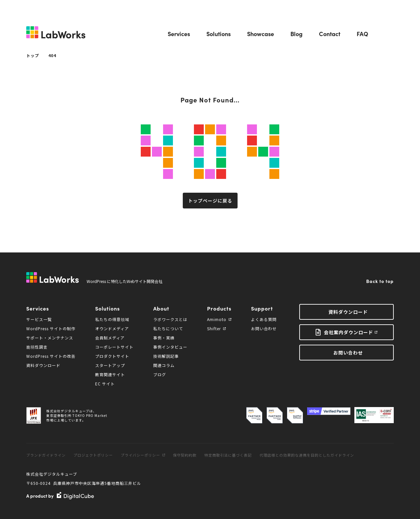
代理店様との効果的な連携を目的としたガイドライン (307, 455)
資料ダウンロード (43, 365)
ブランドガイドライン (46, 455)
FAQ (362, 34)
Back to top (380, 281)
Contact (330, 34)
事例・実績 (164, 338)
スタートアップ (110, 365)
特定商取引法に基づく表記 (228, 455)
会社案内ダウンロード (348, 332)
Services (179, 34)
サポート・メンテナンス (50, 338)
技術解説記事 (166, 356)
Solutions (219, 34)
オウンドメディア (112, 328)
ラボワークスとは (170, 319)
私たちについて (168, 328)
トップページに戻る (210, 201)
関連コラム (164, 365)
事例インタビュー (170, 347)
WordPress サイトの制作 (51, 328)
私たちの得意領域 (112, 319)
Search (389, 34)
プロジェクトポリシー (93, 455)
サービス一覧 (39, 319)
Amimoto (219, 319)
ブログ (160, 374)
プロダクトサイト (112, 356)
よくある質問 (264, 319)
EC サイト (105, 384)
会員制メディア (110, 338)
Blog (296, 34)
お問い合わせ (264, 328)
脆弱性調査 (37, 347)
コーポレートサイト (114, 347)
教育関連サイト (110, 374)
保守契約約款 (185, 455)
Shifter (216, 328)
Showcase (261, 34)
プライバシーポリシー (143, 455)
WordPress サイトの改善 (51, 356)
